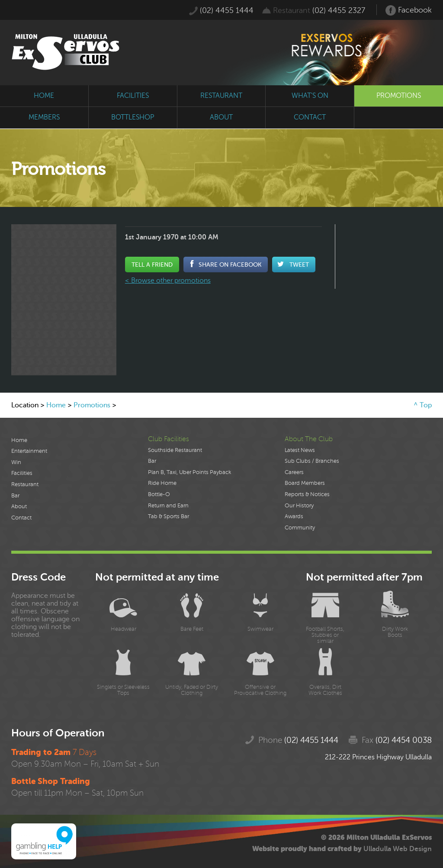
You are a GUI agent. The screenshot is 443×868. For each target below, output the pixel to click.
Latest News (300, 450)
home (44, 96)
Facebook (409, 10)
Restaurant (25, 484)
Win (16, 462)
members (44, 117)
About (19, 507)
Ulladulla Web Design (398, 849)
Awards (294, 516)
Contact (21, 518)
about (221, 117)
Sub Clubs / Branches (312, 461)
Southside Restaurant (175, 450)
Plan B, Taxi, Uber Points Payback (189, 472)
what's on (310, 96)
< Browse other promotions (168, 281)
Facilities (22, 473)
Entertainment (29, 451)
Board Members (305, 483)
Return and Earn (168, 506)
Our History (299, 506)
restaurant (221, 96)
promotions (399, 96)
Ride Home (162, 483)
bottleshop (133, 117)
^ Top (423, 405)
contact (310, 117)
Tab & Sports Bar (169, 516)
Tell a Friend (152, 265)
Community (300, 528)
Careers (294, 472)
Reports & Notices (307, 494)
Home (56, 405)
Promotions (92, 405)
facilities (133, 96)
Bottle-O (159, 494)
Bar (15, 496)
